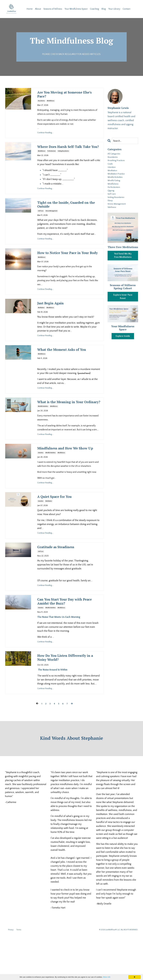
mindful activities (43, 438)
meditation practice (118, 179)
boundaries (41, 104)
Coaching (95, 9)
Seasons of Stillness (53, 9)
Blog (104, 9)
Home (29, 9)
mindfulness (51, 104)
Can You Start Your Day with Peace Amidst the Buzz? (68, 643)
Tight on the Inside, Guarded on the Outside (69, 215)
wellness (113, 219)
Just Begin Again (55, 322)
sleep (111, 211)
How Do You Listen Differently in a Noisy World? (69, 701)
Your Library (115, 9)
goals (111, 167)
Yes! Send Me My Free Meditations (123, 267)
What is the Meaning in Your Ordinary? (69, 431)
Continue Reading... (45, 136)
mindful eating (115, 187)
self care (41, 222)
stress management (51, 222)
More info (107, 977)
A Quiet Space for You (61, 535)
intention (41, 491)
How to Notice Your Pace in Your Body (67, 268)
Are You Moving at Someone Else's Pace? (68, 96)
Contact (127, 9)
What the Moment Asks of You (66, 372)
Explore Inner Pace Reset (123, 308)
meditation (41, 326)
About (38, 9)
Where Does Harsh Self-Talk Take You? (68, 153)
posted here (85, 398)
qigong (111, 199)
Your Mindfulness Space (76, 9)
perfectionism (52, 160)
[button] (123, 267)
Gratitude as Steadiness (63, 586)
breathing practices (118, 163)
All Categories (115, 155)
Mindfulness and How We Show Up (65, 483)
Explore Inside (123, 348)
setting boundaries (63, 160)
